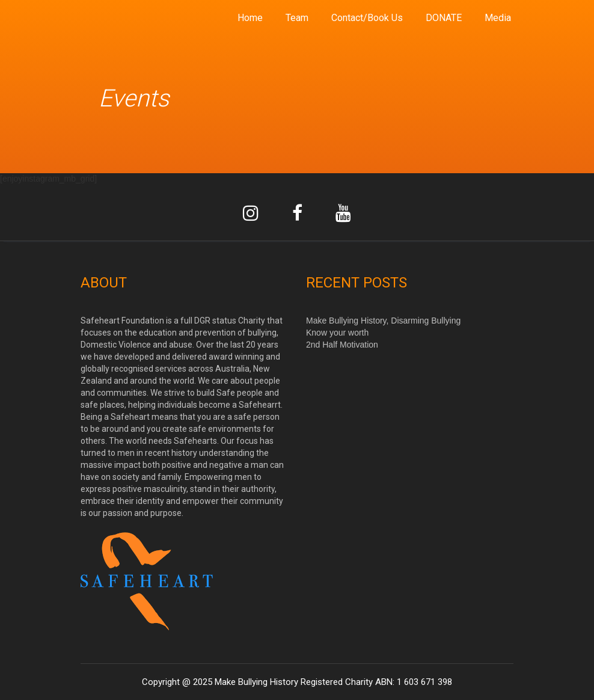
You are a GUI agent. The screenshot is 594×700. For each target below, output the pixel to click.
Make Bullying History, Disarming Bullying (383, 321)
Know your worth (337, 333)
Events (134, 98)
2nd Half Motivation (342, 345)
